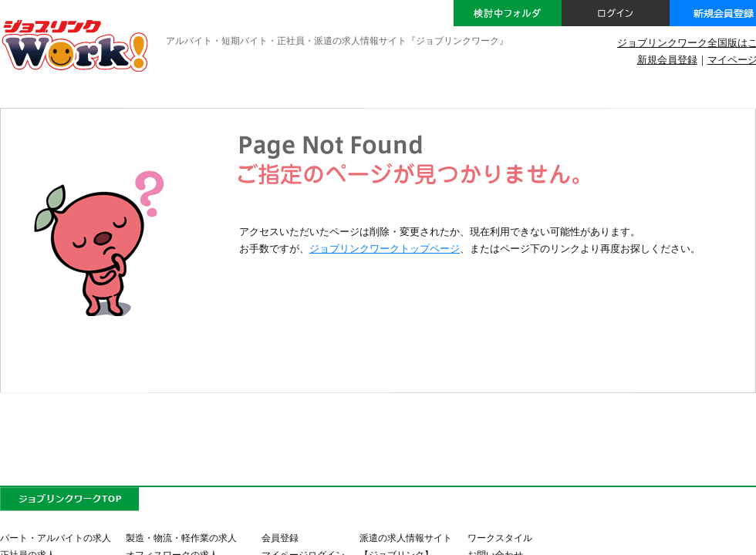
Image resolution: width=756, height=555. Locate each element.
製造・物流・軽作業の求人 (181, 538)
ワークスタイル (500, 538)
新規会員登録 (667, 60)
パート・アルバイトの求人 (56, 538)
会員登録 (280, 538)
